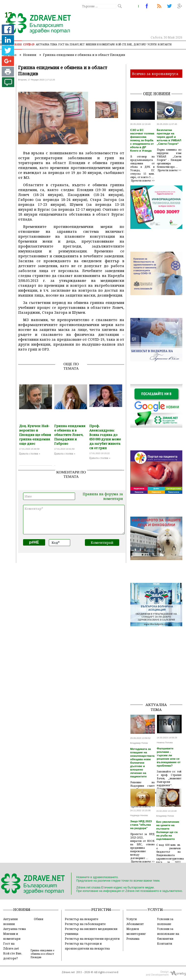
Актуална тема (46, 44)
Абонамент (135, 924)
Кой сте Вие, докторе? (131, 44)
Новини (17, 44)
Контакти (165, 44)
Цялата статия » (30, 454)
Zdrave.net (68, 972)
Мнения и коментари (100, 44)
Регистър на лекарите (82, 919)
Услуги (152, 44)
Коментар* (74, 520)
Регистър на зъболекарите (85, 924)
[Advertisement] (158, 674)
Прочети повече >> (143, 181)
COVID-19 (29, 44)
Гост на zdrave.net (72, 44)
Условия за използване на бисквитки (168, 934)
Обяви (39, 919)
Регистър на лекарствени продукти (92, 939)
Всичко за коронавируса (155, 74)
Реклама (133, 939)
